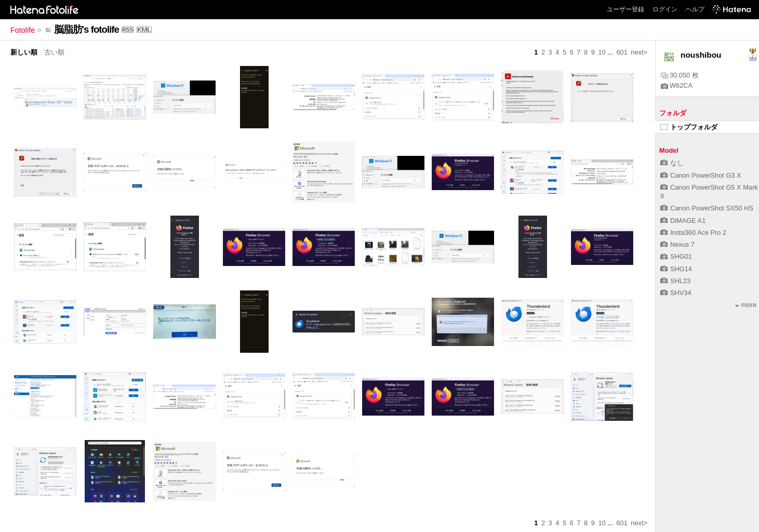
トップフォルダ (689, 127)
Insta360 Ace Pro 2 (693, 232)
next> (639, 52)
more (746, 305)
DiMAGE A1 (683, 221)
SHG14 (676, 269)
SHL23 (675, 281)
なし (672, 163)
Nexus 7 (677, 244)
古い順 (54, 52)
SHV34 (676, 293)
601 (622, 52)
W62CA (677, 85)
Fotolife (23, 30)
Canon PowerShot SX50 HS (707, 208)
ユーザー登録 (625, 9)
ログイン (665, 9)
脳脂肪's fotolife (86, 29)
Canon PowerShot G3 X (701, 175)
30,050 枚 (680, 75)
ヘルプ (695, 9)
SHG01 (676, 256)
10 (602, 52)
